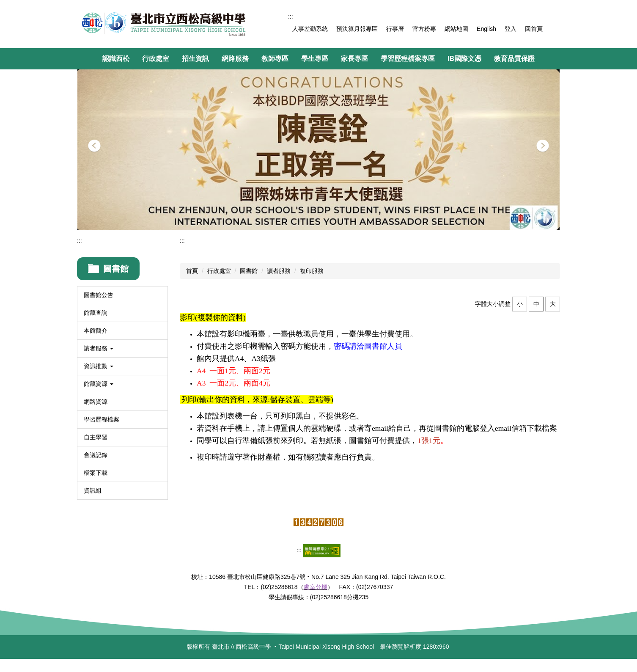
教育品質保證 (514, 59)
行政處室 (219, 271)
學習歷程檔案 (102, 419)
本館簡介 (96, 330)
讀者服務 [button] (99, 348)
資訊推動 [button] (99, 366)
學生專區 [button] (315, 59)
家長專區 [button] (354, 59)
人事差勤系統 (310, 29)
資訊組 (93, 490)
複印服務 (312, 271)
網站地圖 (456, 29)
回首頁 (534, 29)
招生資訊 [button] (195, 59)
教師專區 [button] (275, 59)
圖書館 (249, 271)
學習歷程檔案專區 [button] (408, 59)
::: (291, 17)
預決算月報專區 (357, 29)
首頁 (192, 271)
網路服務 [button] (235, 59)
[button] (94, 146)
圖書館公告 (99, 295)
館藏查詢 (96, 313)
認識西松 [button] (116, 59)
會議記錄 (96, 455)
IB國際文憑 (464, 59)
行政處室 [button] (156, 59)
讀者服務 (279, 271)
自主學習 (96, 437)
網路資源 (96, 402)
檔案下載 (96, 473)
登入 (511, 29)
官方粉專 (424, 29)
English (486, 29)
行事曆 (395, 29)
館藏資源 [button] (99, 384)
